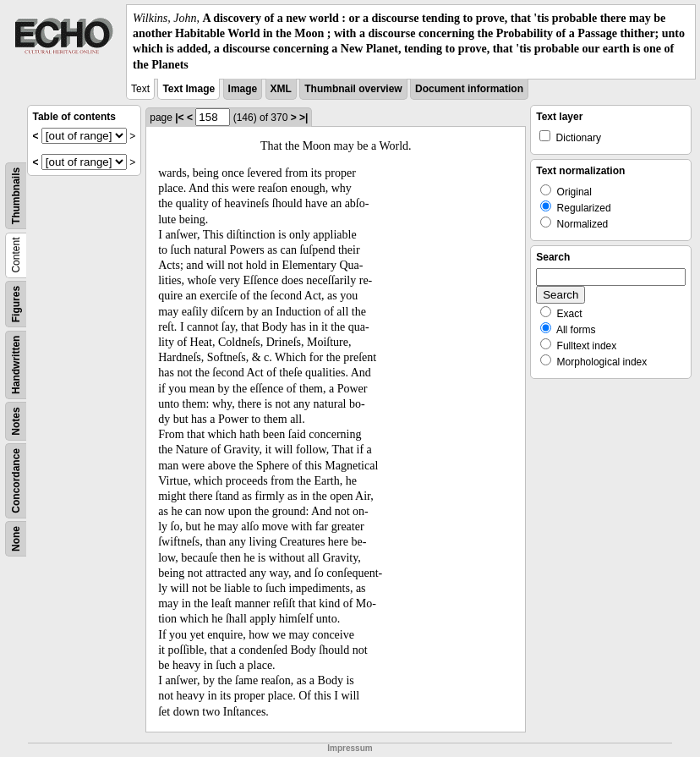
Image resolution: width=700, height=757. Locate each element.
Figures (16, 304)
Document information (469, 89)
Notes (16, 421)
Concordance (16, 481)
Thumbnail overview (353, 89)
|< (179, 118)
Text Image (189, 89)
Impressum (350, 748)
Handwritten (16, 364)
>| (304, 118)
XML (281, 89)
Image (243, 89)
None (16, 539)
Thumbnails (16, 196)
